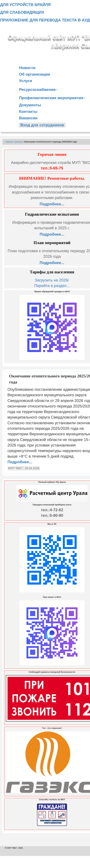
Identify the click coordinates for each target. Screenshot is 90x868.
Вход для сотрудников (42, 125)
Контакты (28, 111)
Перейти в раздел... (52, 286)
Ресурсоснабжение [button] (38, 90)
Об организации (35, 74)
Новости (27, 68)
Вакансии (28, 118)
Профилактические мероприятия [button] (52, 98)
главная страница (14, 142)
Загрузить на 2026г (52, 280)
